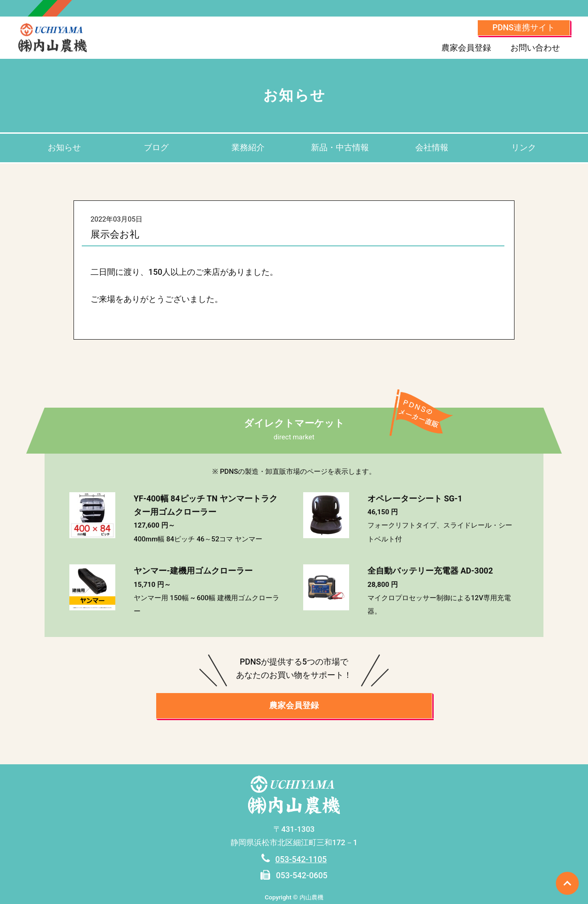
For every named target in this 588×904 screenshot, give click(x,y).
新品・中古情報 (340, 148)
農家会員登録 (466, 48)
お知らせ (64, 148)
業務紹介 (248, 148)
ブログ (156, 148)
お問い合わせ (535, 48)
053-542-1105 (301, 859)
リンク (524, 148)
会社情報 (432, 148)
